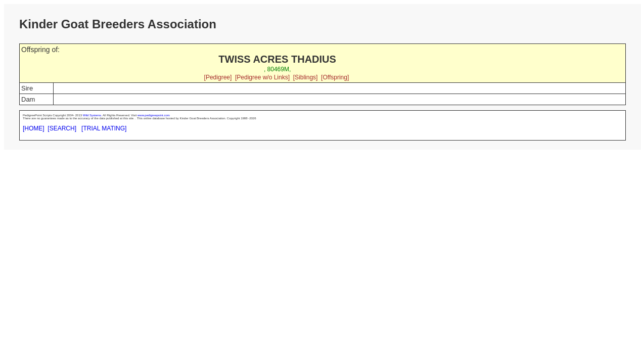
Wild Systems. (93, 115)
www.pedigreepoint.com (154, 115)
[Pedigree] (218, 77)
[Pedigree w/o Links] (262, 77)
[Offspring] (335, 77)
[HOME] (34, 128)
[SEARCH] (62, 128)
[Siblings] (306, 77)
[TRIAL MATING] (104, 128)
